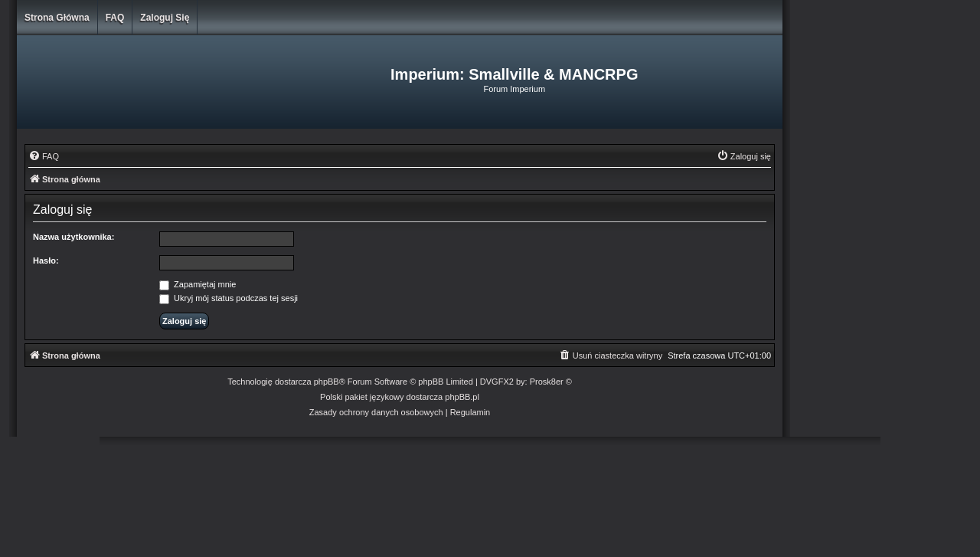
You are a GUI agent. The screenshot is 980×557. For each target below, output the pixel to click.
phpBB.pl (462, 397)
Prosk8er (547, 382)
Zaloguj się (165, 18)
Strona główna (57, 18)
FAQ (115, 18)
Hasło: (46, 260)
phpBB (327, 382)
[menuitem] (44, 156)
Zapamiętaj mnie (198, 284)
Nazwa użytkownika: (73, 237)
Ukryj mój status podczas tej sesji (229, 298)
